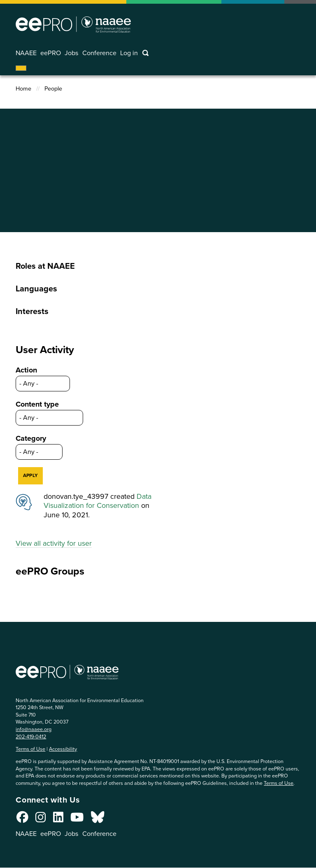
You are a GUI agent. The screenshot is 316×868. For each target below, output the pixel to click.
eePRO (51, 53)
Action (26, 370)
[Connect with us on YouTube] (77, 819)
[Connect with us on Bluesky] (98, 819)
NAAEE (26, 53)
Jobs (72, 53)
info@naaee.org (34, 729)
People (53, 89)
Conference (99, 53)
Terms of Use (30, 749)
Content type (37, 404)
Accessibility (63, 749)
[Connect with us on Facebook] (22, 819)
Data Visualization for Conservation (98, 501)
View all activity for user (54, 543)
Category (31, 438)
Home (23, 89)
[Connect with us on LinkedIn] (58, 819)
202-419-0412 (31, 737)
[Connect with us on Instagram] (41, 819)
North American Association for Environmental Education (73, 24)
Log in (129, 53)
